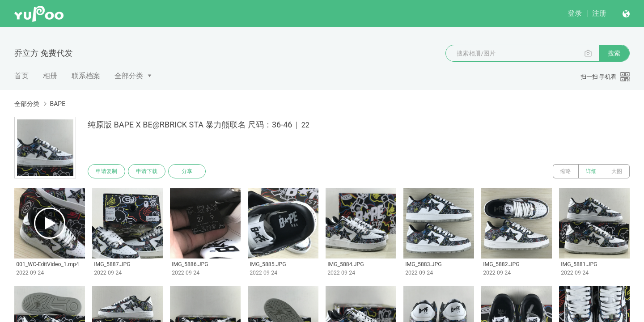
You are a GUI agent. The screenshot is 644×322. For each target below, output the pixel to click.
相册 (50, 76)
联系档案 (86, 76)
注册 (599, 13)
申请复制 (106, 171)
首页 (21, 76)
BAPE (57, 104)
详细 (591, 171)
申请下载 (147, 171)
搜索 (614, 53)
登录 (575, 13)
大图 (617, 171)
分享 (187, 171)
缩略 (566, 171)
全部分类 (129, 76)
